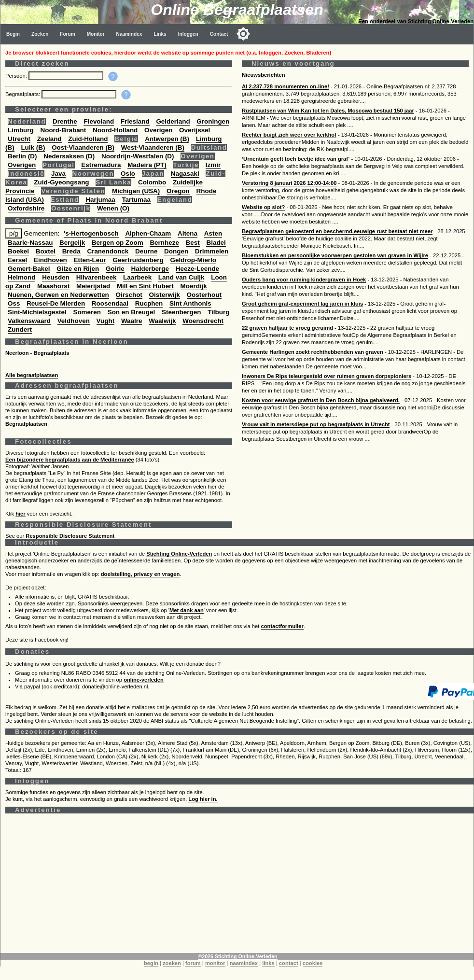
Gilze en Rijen (78, 269)
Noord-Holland (115, 130)
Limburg (21, 130)
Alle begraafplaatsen (32, 375)
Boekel (18, 251)
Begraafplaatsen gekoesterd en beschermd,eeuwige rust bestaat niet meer (337, 231)
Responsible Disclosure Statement (70, 536)
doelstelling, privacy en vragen (140, 574)
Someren (87, 312)
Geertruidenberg (138, 260)
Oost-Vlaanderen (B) (83, 147)
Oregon (178, 191)
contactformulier (282, 626)
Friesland (135, 121)
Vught (106, 321)
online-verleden (144, 680)
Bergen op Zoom (118, 243)
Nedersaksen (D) (69, 156)
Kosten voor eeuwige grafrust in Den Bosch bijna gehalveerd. (321, 400)
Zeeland (49, 139)
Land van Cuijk (181, 277)
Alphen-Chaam (148, 233)
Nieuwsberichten (264, 75)
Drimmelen (212, 251)
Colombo (152, 182)
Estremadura (101, 165)
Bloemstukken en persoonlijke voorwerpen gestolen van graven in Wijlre (335, 255)
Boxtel (46, 251)
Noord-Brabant (63, 130)
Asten (213, 233)
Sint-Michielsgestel (37, 312)
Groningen (213, 121)
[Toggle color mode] (243, 34)
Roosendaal (110, 303)
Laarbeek (137, 277)
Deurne (146, 251)
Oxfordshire (26, 208)
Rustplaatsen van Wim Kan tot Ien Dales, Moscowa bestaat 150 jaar (328, 111)
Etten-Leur (90, 260)
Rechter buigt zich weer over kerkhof (289, 135)
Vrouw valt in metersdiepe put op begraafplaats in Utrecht (316, 424)
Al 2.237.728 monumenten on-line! (286, 86)
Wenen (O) (113, 208)
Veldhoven (74, 321)
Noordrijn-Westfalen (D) (138, 156)
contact (289, 963)
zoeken (172, 963)
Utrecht (19, 139)
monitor (215, 963)
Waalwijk (162, 321)
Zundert (20, 329)
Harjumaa (100, 200)
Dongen (176, 251)
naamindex (244, 963)
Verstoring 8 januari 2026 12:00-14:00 (289, 183)
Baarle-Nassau (30, 243)
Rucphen (149, 303)
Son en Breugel (132, 312)
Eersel (17, 260)
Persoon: (17, 76)
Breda (71, 251)
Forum (67, 34)
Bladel (216, 243)
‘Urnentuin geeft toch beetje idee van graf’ (296, 159)
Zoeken (40, 34)
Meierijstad (93, 286)
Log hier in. (203, 799)
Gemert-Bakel (29, 269)
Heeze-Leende (197, 269)
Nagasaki (185, 174)
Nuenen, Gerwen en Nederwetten (58, 295)
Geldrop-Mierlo (193, 260)
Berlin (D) (22, 156)
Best (193, 243)
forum (193, 963)
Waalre (132, 321)
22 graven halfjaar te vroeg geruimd (287, 328)
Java (58, 174)
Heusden (56, 277)
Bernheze (164, 243)
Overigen (158, 130)
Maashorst (53, 286)
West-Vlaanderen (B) (153, 147)
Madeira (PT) (147, 165)
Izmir (213, 165)
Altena (188, 233)
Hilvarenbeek (97, 277)
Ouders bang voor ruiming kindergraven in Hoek (304, 280)
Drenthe (65, 121)
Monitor (96, 34)
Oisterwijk (165, 295)
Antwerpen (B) (167, 139)
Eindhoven (50, 260)
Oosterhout (204, 295)
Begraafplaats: (23, 94)
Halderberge (150, 269)
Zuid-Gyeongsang (61, 182)
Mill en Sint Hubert (145, 286)
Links (160, 34)
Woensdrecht (203, 321)
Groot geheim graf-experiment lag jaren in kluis (302, 304)
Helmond (21, 277)
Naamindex (129, 34)
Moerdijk (194, 286)
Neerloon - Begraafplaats (37, 353)
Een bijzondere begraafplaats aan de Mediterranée (70, 460)
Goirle (115, 269)
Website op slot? (263, 207)
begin (151, 963)
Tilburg (218, 312)
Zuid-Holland (88, 139)
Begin (13, 34)
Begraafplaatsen (26, 424)
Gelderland (173, 121)
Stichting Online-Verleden (179, 554)
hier (21, 514)
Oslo (128, 174)
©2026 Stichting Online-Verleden (237, 956)
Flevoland (99, 121)
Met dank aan (187, 610)
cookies (313, 963)
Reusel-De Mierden (56, 303)
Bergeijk (72, 243)
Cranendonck (108, 251)
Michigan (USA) (136, 191)
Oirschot (129, 295)
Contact (219, 34)
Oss (14, 303)
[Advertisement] (237, 885)
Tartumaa (136, 200)
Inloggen (188, 34)
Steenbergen (181, 312)
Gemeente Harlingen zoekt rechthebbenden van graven (313, 352)
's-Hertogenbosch (91, 233)
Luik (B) (33, 147)
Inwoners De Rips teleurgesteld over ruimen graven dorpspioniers (327, 376)
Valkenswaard (29, 321)
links (268, 963)
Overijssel (195, 130)
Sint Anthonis (190, 303)
